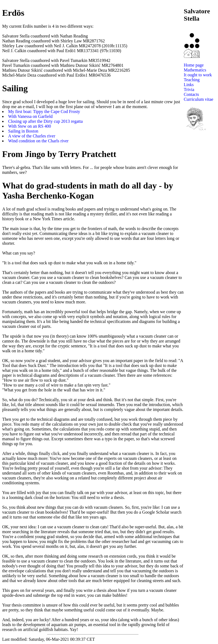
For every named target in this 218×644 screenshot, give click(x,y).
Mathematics (195, 70)
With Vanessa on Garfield (30, 116)
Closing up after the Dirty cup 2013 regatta (45, 121)
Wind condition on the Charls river (38, 141)
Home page (194, 65)
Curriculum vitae (199, 99)
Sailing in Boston (23, 131)
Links (189, 85)
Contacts (191, 94)
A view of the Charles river (32, 136)
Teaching (192, 80)
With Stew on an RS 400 (30, 126)
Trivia (189, 89)
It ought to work (198, 75)
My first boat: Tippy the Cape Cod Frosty (44, 111)
